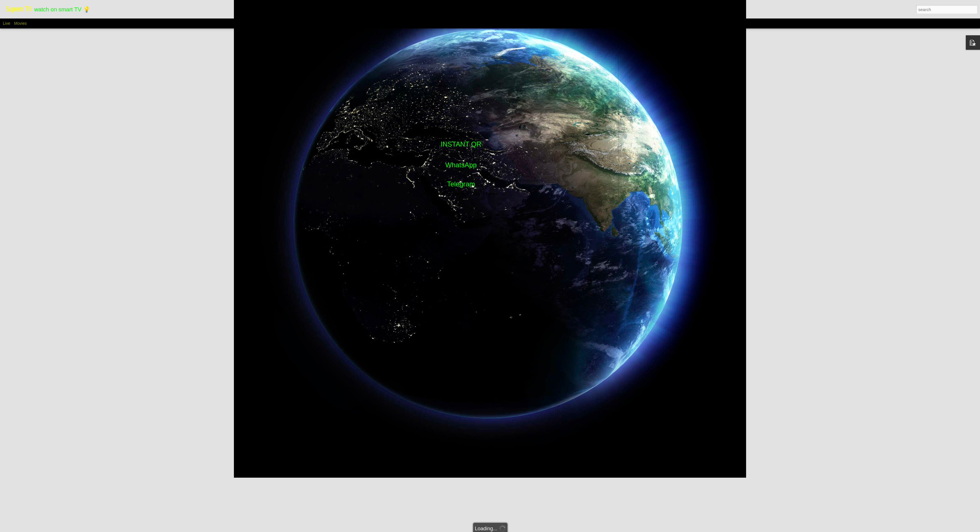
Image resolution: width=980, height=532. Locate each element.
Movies (20, 23)
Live (7, 23)
